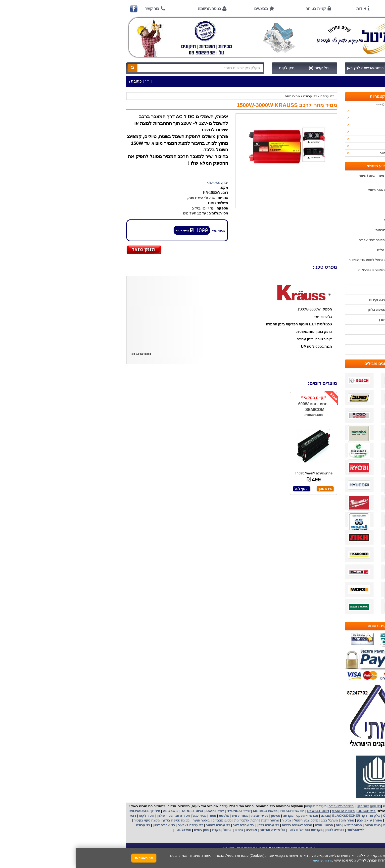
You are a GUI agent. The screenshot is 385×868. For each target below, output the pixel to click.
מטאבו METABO (189, 811)
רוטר (57, 816)
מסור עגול (123, 816)
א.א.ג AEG (95, 811)
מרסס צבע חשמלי (230, 820)
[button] (375, 845)
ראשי (323, 9)
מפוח (303, 820)
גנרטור (210, 820)
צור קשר (77, 9)
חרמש (253, 825)
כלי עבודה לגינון (88, 825)
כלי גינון (327, 125)
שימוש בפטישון (320, 280)
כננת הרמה (296, 825)
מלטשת (148, 816)
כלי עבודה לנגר (168, 825)
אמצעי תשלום (320, 200)
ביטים (163, 830)
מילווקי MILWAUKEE (69, 811)
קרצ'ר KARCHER (320, 816)
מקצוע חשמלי (319, 820)
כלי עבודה (252, 96)
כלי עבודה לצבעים (115, 825)
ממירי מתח (217, 96)
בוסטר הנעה (125, 820)
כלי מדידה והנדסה (197, 830)
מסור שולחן (89, 816)
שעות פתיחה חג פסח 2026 (312, 190)
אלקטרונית (166, 820)
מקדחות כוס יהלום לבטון (229, 830)
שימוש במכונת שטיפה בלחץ (311, 310)
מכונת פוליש (316, 825)
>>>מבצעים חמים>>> (316, 104)
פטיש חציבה (184, 816)
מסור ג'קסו (70, 816)
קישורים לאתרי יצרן (317, 320)
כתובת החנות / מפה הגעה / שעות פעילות (307, 178)
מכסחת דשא (277, 825)
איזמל (152, 830)
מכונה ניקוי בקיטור (71, 820)
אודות (286, 9)
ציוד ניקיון (325, 118)
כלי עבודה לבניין (192, 825)
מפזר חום (271, 820)
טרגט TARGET (116, 811)
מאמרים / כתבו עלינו (316, 250)
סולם (242, 825)
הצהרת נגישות (320, 349)
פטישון (200, 816)
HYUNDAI (158, 811)
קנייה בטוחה (240, 9)
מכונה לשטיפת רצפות (221, 825)
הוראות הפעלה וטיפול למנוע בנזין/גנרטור (302, 260)
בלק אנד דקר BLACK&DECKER (280, 816)
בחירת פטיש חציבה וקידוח (312, 300)
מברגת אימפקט (231, 816)
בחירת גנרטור (321, 290)
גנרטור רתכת (194, 820)
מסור (137, 816)
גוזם (263, 825)
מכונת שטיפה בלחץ (100, 820)
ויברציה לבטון (259, 830)
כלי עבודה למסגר (142, 825)
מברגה (250, 816)
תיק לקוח (211, 68)
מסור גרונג (107, 816)
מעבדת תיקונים (240, 806)
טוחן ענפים (125, 830)
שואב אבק (288, 820)
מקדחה (213, 816)
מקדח (141, 830)
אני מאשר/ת (68, 858)
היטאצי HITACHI (216, 811)
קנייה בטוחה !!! (319, 220)
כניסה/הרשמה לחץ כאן (290, 68)
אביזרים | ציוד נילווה (318, 153)
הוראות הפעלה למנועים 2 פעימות (307, 270)
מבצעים (185, 9)
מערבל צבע (253, 820)
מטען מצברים (146, 820)
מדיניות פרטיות (320, 339)
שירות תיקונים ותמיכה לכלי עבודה (307, 240)
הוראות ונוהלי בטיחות (315, 230)
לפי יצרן (327, 139)
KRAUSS (138, 183)
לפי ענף (327, 146)
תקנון (326, 330)
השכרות (326, 132)
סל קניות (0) (243, 68)
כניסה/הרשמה (134, 9)
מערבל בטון (107, 830)
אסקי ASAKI (139, 811)
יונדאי (171, 811)
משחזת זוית (164, 816)
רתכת (179, 820)
